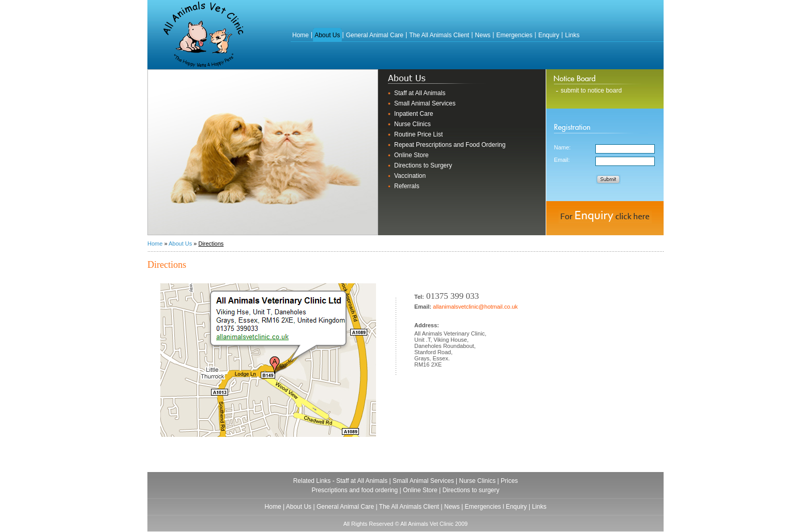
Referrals (407, 186)
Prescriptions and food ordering (355, 490)
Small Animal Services (425, 103)
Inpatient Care (414, 114)
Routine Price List (418, 134)
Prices (509, 481)
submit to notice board (591, 90)
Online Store (411, 155)
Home (301, 35)
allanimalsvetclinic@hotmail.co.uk (475, 307)
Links (572, 35)
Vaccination (410, 176)
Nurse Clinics (412, 124)
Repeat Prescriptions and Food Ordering (450, 145)
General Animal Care (375, 35)
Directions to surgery (471, 490)
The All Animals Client (439, 35)
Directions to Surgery (423, 165)
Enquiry (549, 35)
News (483, 35)
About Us (327, 35)
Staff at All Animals (420, 93)
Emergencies (514, 35)
